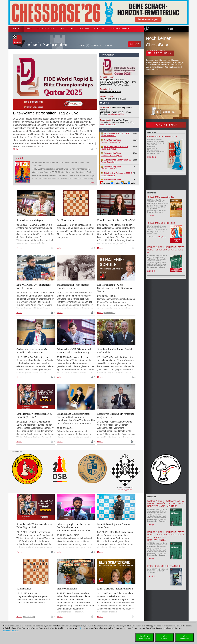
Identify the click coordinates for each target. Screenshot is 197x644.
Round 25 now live (115, 148)
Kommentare (109, 313)
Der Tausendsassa (66, 220)
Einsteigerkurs (120, 29)
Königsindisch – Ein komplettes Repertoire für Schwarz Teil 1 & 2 (166, 250)
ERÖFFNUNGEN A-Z (47, 29)
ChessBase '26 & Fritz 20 (161, 223)
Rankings (106, 183)
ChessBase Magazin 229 (161, 197)
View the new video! (116, 114)
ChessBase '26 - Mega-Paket (163, 137)
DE (102, 45)
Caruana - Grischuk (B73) (111, 154)
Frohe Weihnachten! (67, 589)
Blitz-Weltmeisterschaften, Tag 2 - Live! (46, 113)
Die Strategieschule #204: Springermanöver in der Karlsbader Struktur (115, 288)
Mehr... (16, 149)
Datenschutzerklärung (11, 630)
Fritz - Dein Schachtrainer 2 (164, 566)
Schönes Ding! (24, 589)
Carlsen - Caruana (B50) (111, 141)
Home (29, 29)
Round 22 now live (116, 135)
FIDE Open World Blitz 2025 (112, 79)
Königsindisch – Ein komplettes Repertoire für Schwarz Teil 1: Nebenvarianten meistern (166, 503)
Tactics (133, 183)
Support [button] (100, 29)
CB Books (84, 29)
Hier (81, 628)
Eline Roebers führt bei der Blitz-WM (116, 220)
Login (170, 29)
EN (105, 45)
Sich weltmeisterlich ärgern (30, 220)
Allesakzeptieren (184, 637)
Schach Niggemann (125, 490)
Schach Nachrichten (47, 44)
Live (125, 183)
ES (108, 45)
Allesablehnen (164, 637)
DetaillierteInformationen (145, 637)
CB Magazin (68, 29)
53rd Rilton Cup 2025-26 (111, 92)
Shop (16, 29)
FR (111, 45)
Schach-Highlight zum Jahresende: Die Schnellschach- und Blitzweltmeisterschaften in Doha (74, 527)
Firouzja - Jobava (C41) (111, 168)
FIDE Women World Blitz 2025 (113, 99)
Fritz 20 (19, 158)
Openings (117, 183)
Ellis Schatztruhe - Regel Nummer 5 (115, 589)
